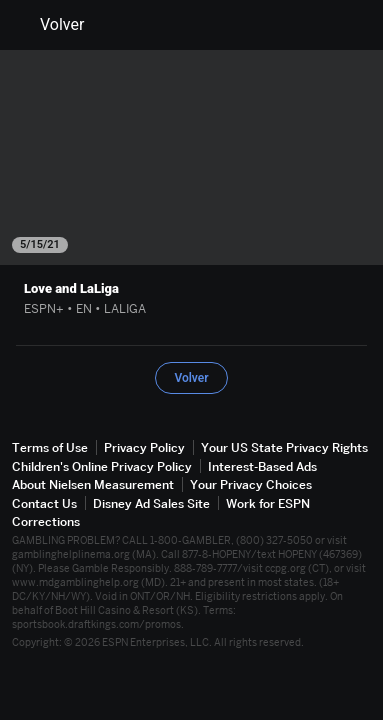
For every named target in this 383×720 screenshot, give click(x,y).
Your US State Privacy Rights (284, 447)
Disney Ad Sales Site (151, 503)
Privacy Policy (144, 447)
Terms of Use (50, 447)
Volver (50, 25)
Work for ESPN (268, 503)
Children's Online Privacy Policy (102, 466)
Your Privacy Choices (251, 484)
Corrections (46, 521)
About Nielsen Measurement (93, 484)
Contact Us (44, 503)
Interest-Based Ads (262, 466)
